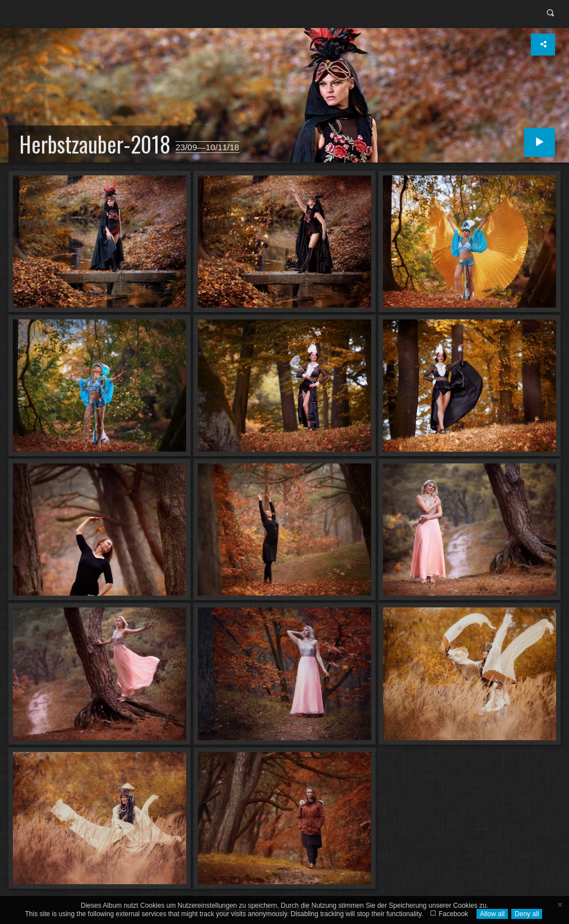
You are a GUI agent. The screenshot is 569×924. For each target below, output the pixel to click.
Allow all (492, 914)
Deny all (527, 914)
